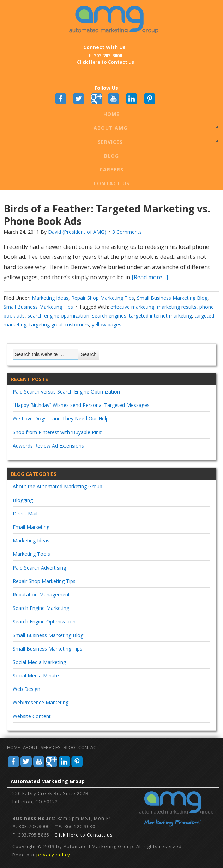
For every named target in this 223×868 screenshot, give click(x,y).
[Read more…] (149, 277)
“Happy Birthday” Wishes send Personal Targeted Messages (81, 405)
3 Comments (127, 232)
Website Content (32, 716)
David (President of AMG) (77, 232)
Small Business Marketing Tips (38, 307)
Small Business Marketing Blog (172, 298)
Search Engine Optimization (44, 621)
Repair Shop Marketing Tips (103, 298)
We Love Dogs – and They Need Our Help (61, 418)
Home (111, 114)
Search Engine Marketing (41, 608)
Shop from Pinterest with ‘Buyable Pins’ (57, 432)
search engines (109, 316)
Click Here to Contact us (84, 835)
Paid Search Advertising (39, 568)
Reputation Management (41, 595)
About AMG (110, 128)
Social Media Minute (36, 675)
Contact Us (111, 183)
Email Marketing (31, 527)
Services (110, 142)
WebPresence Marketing (41, 702)
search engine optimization (58, 316)
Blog (111, 156)
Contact (88, 747)
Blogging (23, 500)
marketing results (177, 307)
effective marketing (132, 307)
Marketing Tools (31, 554)
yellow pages (107, 324)
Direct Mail (25, 514)
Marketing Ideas (50, 298)
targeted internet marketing (161, 316)
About (30, 747)
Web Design (26, 689)
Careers (111, 170)
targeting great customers (59, 324)
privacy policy (53, 855)
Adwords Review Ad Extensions (48, 446)
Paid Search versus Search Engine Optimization (66, 392)
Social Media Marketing (39, 662)
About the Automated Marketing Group (58, 486)
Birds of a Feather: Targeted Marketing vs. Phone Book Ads (107, 215)
